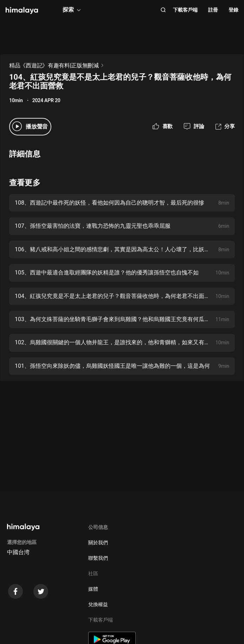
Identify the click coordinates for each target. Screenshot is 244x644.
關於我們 (98, 543)
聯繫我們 (98, 558)
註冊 (213, 10)
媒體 (93, 589)
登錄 (233, 10)
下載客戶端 (185, 10)
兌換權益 (98, 604)
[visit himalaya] (22, 11)
